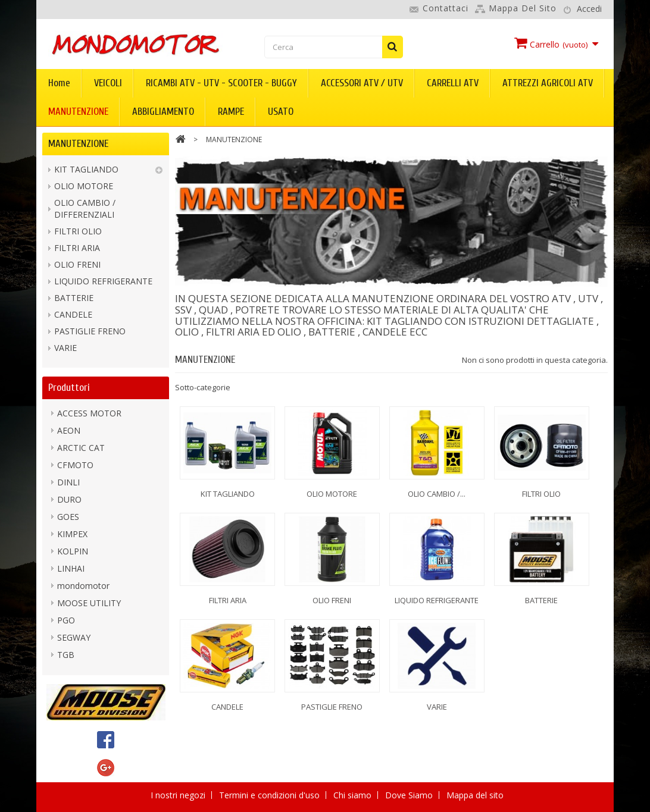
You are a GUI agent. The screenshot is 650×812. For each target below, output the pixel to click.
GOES (68, 517)
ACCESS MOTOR (89, 413)
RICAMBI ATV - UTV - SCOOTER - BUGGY (221, 83)
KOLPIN (73, 551)
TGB (66, 655)
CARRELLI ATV (453, 83)
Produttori (69, 388)
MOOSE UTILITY (89, 603)
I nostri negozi (179, 795)
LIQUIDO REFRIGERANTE (103, 281)
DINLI (68, 482)
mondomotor (83, 586)
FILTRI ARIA (77, 248)
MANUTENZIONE (78, 112)
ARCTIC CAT (81, 448)
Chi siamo (354, 795)
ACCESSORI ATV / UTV (362, 83)
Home (59, 83)
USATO (281, 112)
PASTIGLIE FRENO (90, 331)
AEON (69, 430)
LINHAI (71, 568)
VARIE (65, 348)
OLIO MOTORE (84, 186)
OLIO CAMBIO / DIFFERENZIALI (85, 209)
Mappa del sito (523, 8)
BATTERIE (74, 298)
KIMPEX (72, 534)
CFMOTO (75, 465)
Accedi (589, 9)
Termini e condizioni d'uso (271, 795)
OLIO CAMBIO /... (437, 494)
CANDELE (73, 314)
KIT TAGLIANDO (86, 169)
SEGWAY (74, 637)
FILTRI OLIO (78, 231)
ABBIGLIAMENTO (163, 112)
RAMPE (231, 112)
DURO (69, 499)
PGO (66, 620)
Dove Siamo (410, 795)
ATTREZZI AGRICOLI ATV (548, 83)
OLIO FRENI (77, 264)
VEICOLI (108, 83)
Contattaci (446, 8)
